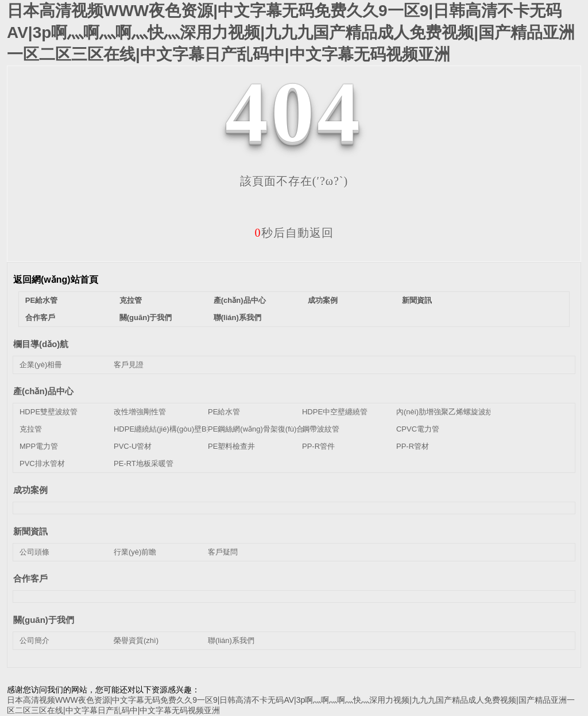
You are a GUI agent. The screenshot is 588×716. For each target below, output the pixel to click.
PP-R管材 (413, 446)
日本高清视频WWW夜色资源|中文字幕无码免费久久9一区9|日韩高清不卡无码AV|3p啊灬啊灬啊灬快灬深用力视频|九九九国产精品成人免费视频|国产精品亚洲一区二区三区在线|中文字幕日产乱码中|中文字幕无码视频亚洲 (291, 32)
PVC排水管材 (42, 463)
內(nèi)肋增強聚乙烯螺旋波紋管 (448, 412)
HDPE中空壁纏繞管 (335, 412)
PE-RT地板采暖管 (144, 463)
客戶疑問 (223, 552)
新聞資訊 (417, 300)
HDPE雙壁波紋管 (49, 412)
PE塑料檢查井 (231, 446)
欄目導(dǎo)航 (41, 344)
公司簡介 (34, 640)
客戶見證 (129, 365)
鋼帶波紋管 (321, 429)
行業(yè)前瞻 (135, 552)
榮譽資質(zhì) (136, 640)
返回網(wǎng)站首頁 (56, 280)
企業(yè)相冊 (41, 365)
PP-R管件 (318, 446)
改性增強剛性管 (140, 412)
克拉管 (131, 300)
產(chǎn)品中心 (240, 300)
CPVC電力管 (418, 429)
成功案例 (323, 300)
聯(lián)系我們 (237, 317)
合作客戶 (40, 317)
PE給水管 (41, 300)
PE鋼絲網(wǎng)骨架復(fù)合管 (260, 429)
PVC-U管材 (133, 446)
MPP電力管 (39, 446)
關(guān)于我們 (146, 317)
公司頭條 (34, 552)
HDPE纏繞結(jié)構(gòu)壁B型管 (168, 429)
